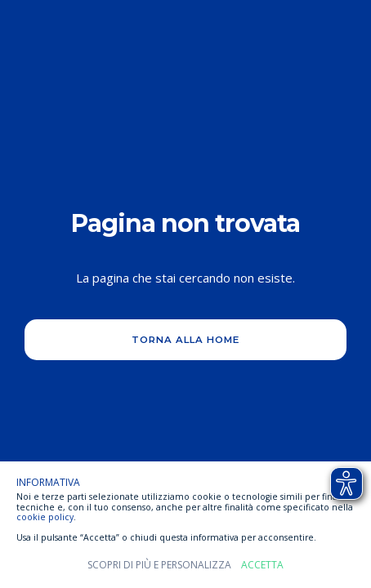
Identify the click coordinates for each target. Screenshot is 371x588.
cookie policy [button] (45, 517)
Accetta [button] (262, 565)
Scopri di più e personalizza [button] (159, 565)
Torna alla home (185, 340)
